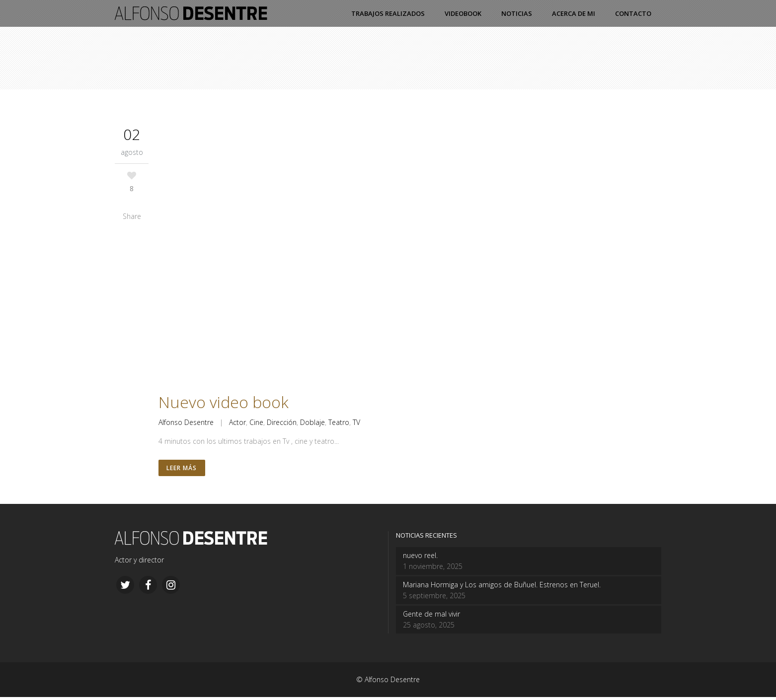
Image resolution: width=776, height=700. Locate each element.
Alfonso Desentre (186, 422)
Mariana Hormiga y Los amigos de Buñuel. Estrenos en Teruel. (502, 588)
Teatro (339, 422)
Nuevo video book (224, 402)
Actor (237, 422)
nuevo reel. (420, 558)
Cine (256, 422)
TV (356, 422)
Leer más (183, 469)
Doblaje (312, 422)
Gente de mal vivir (431, 617)
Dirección (282, 422)
